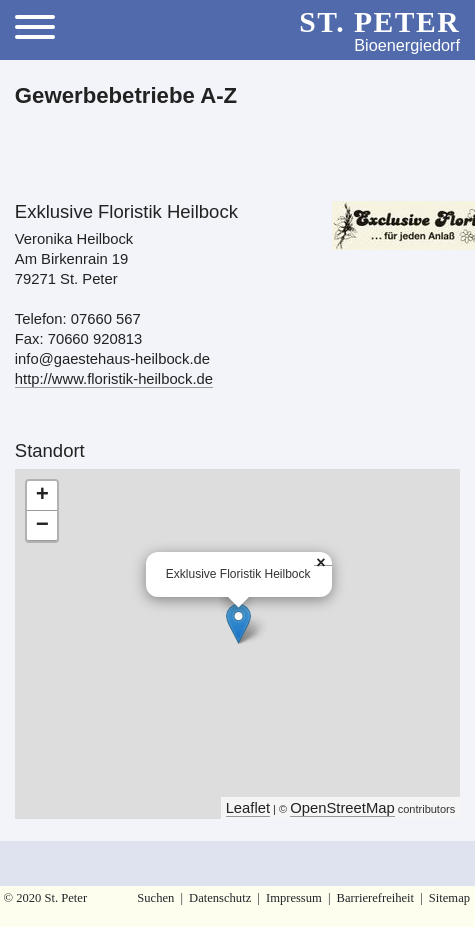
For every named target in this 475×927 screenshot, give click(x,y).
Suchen (155, 898)
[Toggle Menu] (42, 30)
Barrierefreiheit (376, 898)
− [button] (42, 526)
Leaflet (248, 808)
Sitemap (449, 898)
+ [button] (42, 496)
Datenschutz (220, 898)
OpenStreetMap (342, 808)
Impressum (294, 898)
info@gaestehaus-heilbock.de (112, 359)
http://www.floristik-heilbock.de (114, 379)
